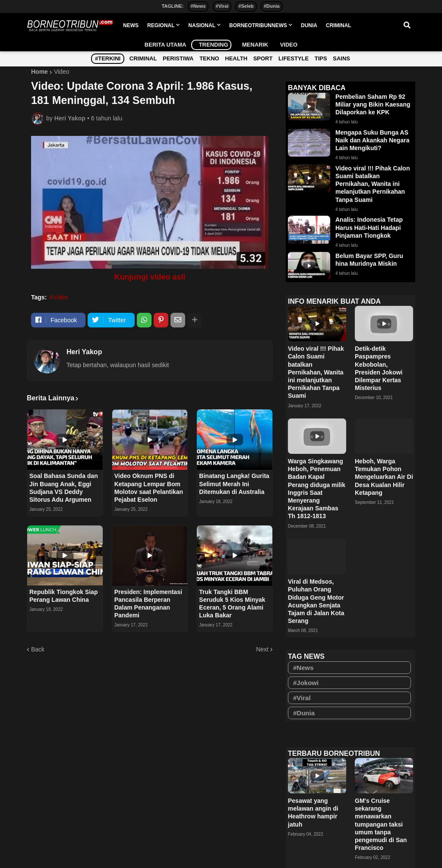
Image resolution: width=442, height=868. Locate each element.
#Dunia (272, 6)
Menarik (252, 45)
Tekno (209, 58)
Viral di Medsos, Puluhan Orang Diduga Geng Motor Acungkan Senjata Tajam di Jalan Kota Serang (316, 601)
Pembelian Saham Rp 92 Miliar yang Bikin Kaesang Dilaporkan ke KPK (373, 104)
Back (38, 649)
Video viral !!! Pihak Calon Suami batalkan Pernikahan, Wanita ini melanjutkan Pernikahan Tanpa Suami (373, 184)
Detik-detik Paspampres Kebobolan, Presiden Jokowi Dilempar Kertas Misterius (379, 368)
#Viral (222, 6)
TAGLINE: (172, 6)
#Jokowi (306, 683)
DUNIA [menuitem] (309, 25)
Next (262, 649)
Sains (341, 58)
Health (236, 58)
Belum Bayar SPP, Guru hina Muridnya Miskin (369, 260)
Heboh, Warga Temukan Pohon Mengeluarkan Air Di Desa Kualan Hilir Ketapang (384, 477)
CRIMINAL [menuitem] (339, 25)
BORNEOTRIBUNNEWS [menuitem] (258, 25)
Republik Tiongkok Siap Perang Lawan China (63, 596)
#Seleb (246, 6)
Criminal (143, 58)
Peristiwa (178, 58)
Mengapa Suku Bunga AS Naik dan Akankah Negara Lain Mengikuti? (372, 140)
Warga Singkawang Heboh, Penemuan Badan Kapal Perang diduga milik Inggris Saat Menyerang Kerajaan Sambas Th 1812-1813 (317, 489)
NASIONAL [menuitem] (202, 25)
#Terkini (108, 58)
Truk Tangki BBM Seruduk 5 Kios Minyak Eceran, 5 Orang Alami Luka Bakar (232, 604)
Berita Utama (166, 45)
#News (198, 6)
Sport (263, 58)
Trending (211, 45)
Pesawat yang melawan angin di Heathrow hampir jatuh (313, 813)
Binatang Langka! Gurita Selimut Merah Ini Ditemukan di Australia (234, 484)
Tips (321, 58)
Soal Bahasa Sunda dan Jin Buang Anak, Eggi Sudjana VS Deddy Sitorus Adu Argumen (64, 488)
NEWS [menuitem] (131, 25)
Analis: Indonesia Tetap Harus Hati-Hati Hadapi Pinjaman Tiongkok (369, 227)
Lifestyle (294, 58)
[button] (407, 25)
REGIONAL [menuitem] (161, 25)
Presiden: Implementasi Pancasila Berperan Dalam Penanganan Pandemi (148, 604)
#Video (58, 297)
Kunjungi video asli (150, 277)
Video (286, 45)
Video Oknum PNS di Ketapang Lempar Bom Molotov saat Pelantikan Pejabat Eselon (149, 488)
